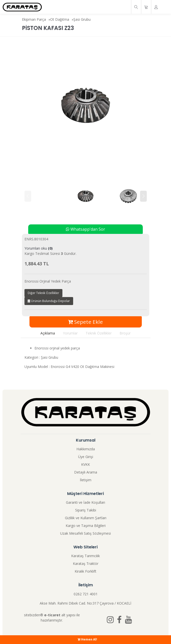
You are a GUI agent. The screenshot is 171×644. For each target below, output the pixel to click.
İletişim (86, 480)
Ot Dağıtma (60, 19)
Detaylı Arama (86, 472)
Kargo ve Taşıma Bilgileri (86, 526)
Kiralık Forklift (85, 571)
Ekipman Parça (34, 19)
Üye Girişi (86, 457)
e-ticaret (52, 615)
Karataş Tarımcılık (85, 556)
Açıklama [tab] (48, 333)
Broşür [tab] (125, 333)
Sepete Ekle (85, 322)
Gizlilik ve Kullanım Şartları (86, 518)
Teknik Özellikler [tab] (99, 333)
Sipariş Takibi (86, 510)
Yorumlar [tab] (70, 333)
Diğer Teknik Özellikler (43, 293)
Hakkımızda (86, 449)
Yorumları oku (39, 248)
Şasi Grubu (82, 19)
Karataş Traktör (86, 563)
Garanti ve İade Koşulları (85, 502)
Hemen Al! (87, 639)
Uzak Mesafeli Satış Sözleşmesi (85, 533)
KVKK (85, 464)
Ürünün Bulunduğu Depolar (49, 301)
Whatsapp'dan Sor (85, 229)
